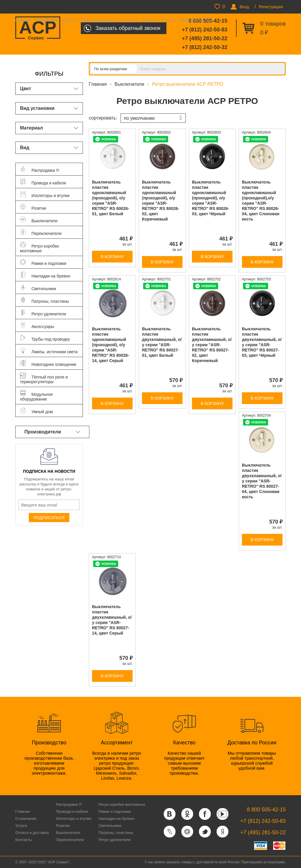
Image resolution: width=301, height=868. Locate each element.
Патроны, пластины (116, 833)
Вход (244, 7)
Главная (23, 20)
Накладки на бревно (117, 819)
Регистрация (271, 7)
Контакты (128, 20)
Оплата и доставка (97, 20)
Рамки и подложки (115, 811)
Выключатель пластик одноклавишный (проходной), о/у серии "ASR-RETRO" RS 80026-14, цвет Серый (111, 345)
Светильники (110, 826)
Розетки (63, 826)
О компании (47, 20)
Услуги (68, 20)
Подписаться (49, 518)
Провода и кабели (72, 811)
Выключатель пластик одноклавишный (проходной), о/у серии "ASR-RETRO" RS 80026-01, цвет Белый (111, 198)
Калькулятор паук (196, 20)
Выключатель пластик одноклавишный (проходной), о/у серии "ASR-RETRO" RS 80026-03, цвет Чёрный (210, 198)
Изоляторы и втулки (73, 819)
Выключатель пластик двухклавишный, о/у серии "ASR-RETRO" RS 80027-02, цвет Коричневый (212, 345)
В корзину (112, 257)
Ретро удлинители (114, 840)
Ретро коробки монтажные (122, 804)
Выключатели (129, 84)
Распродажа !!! (69, 804)
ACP (38, 28)
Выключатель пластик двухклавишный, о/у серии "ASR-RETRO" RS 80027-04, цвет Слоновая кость (262, 481)
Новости (149, 20)
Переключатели (70, 840)
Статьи (168, 20)
